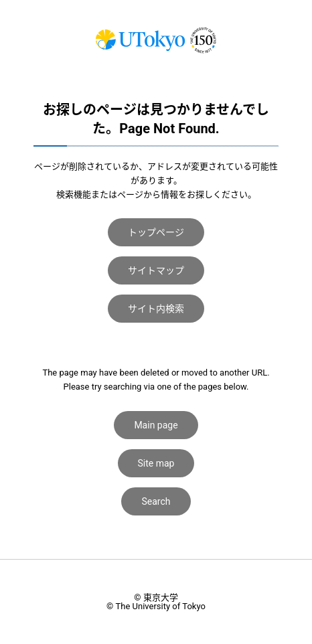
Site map (156, 463)
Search (156, 501)
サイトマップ (156, 270)
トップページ (156, 232)
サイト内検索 (156, 309)
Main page (156, 425)
